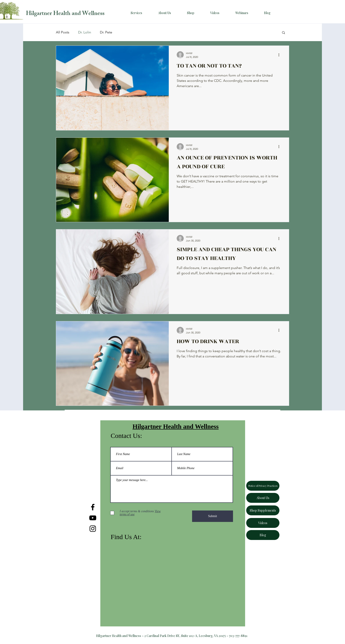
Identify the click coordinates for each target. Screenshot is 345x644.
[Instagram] (93, 529)
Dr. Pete (106, 32)
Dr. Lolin (85, 32)
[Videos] (263, 523)
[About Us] (263, 498)
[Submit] (213, 516)
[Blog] (263, 535)
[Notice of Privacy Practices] (263, 486)
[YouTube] (93, 518)
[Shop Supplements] (263, 510)
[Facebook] (93, 507)
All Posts (63, 32)
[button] (284, 33)
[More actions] (280, 55)
